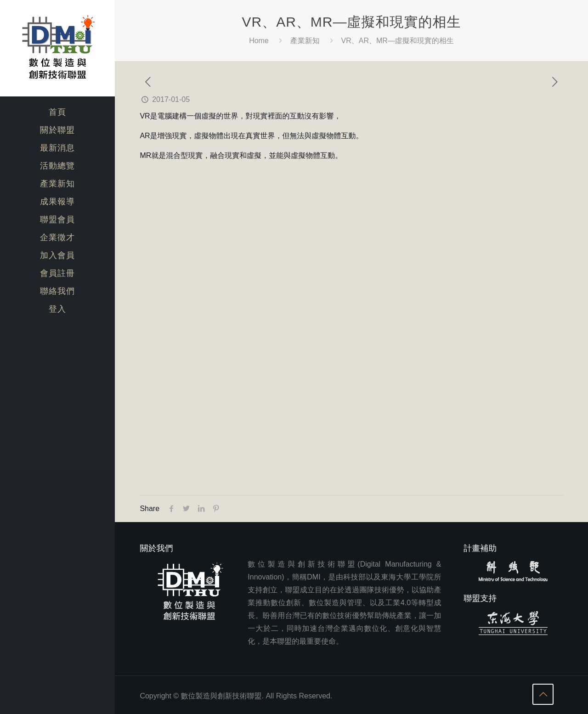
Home (259, 41)
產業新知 (305, 41)
